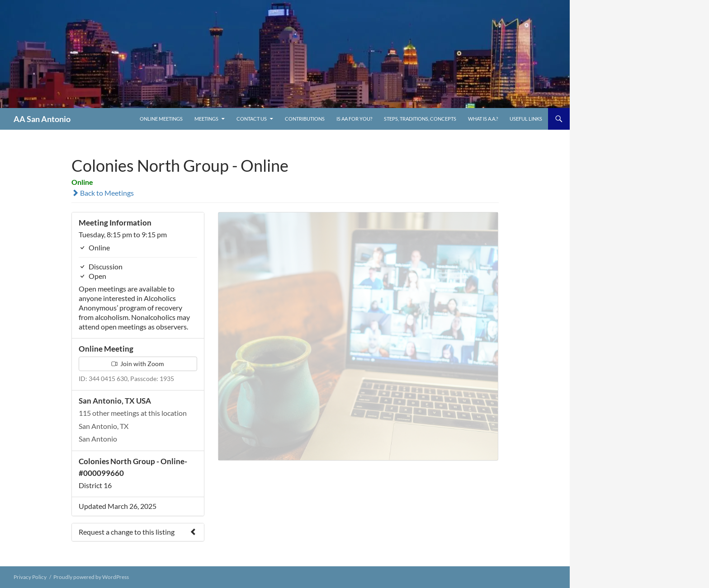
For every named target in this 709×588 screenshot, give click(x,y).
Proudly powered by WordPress (91, 577)
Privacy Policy (30, 577)
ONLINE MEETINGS (161, 119)
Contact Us (252, 119)
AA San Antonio (42, 119)
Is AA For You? (354, 119)
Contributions (305, 119)
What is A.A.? (483, 119)
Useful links (526, 119)
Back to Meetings (103, 193)
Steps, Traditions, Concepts (420, 119)
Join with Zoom (138, 364)
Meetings (206, 119)
